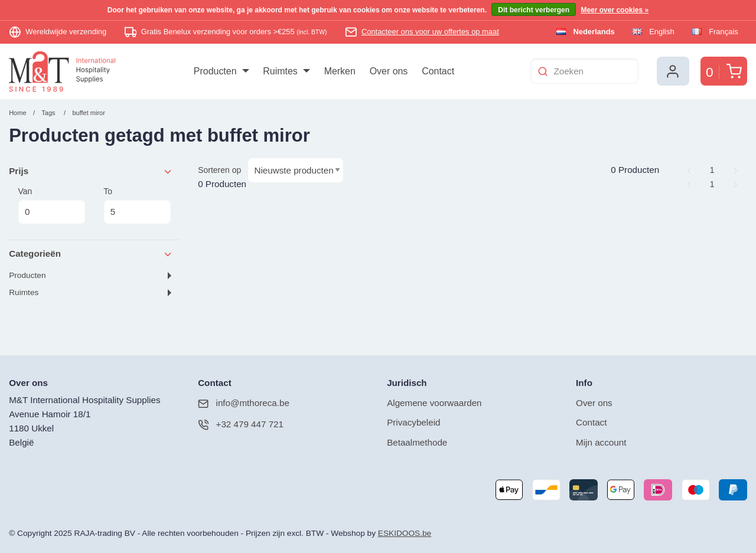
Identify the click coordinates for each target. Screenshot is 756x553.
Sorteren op (219, 170)
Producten (27, 275)
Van (51, 205)
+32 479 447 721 (241, 425)
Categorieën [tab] (91, 254)
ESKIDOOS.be (405, 533)
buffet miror (88, 113)
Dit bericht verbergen (534, 10)
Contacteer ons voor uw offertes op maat (430, 32)
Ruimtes (24, 292)
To (137, 205)
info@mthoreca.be (244, 403)
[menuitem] (221, 71)
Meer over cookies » (615, 10)
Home (17, 113)
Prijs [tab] (91, 171)
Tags (48, 113)
